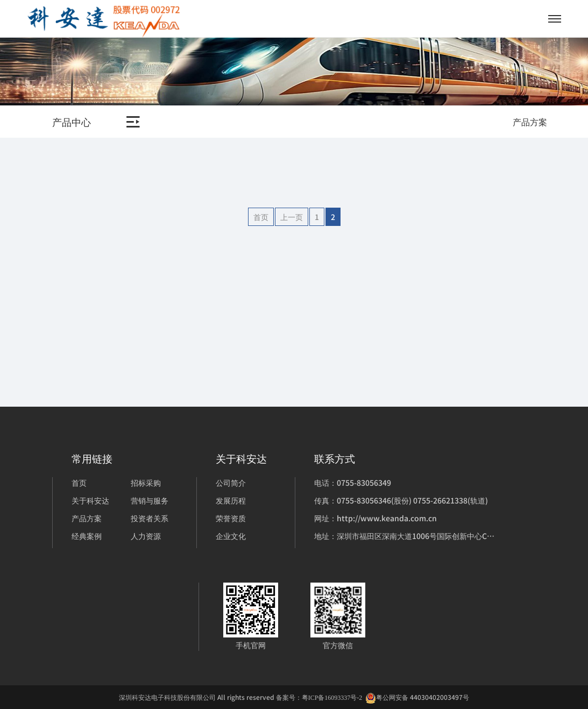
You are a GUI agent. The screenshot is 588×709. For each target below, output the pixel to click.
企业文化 (231, 536)
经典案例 (87, 536)
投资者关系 (150, 518)
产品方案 (87, 518)
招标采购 (146, 483)
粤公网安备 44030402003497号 (417, 697)
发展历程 (231, 500)
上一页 (292, 217)
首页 (261, 217)
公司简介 (231, 483)
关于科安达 (90, 500)
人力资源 (146, 536)
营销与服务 (150, 500)
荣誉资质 (231, 518)
